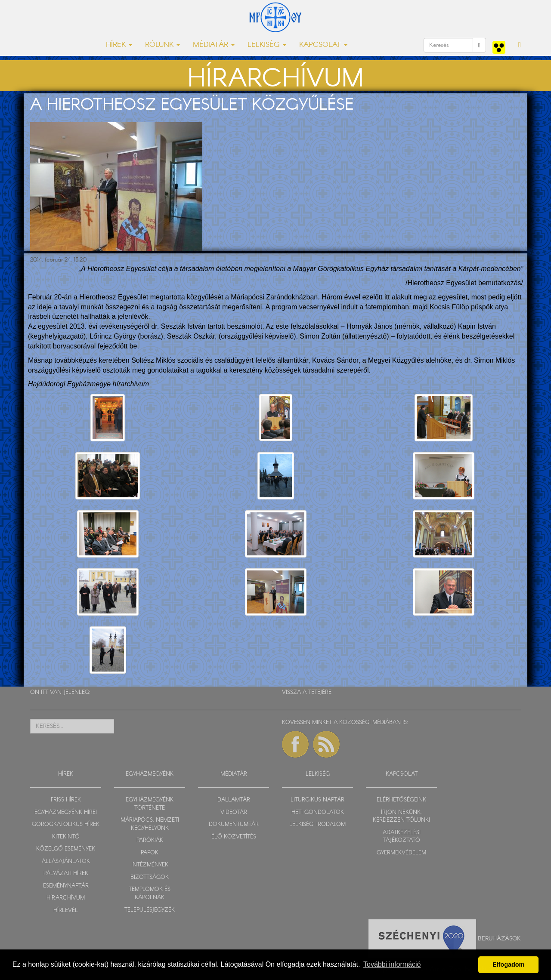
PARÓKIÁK (150, 840)
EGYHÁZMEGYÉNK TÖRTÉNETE (150, 804)
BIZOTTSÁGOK (150, 877)
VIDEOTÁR (234, 812)
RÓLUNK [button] (163, 45)
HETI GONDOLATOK (318, 812)
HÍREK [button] (119, 45)
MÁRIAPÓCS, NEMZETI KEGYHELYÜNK (150, 824)
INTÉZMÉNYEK (150, 865)
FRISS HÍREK (66, 800)
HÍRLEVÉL (66, 911)
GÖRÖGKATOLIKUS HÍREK (66, 824)
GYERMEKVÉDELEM (401, 853)
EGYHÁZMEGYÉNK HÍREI (66, 812)
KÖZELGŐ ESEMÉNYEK (66, 849)
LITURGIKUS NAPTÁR (317, 800)
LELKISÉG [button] (267, 45)
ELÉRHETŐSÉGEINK (401, 800)
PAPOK (150, 853)
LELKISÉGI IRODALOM (317, 824)
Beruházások (499, 938)
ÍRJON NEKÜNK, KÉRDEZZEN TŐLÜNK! (401, 817)
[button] (520, 45)
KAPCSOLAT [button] (323, 45)
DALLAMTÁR (234, 800)
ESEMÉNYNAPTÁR (66, 886)
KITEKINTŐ (66, 837)
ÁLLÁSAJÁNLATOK (66, 861)
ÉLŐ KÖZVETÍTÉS (234, 837)
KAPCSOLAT (402, 774)
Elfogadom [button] (508, 965)
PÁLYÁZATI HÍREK (66, 874)
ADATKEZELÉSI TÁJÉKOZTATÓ (402, 837)
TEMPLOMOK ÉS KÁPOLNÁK (150, 894)
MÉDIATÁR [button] (214, 45)
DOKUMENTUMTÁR (234, 824)
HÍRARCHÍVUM (66, 898)
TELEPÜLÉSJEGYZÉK (150, 910)
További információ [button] (392, 964)
